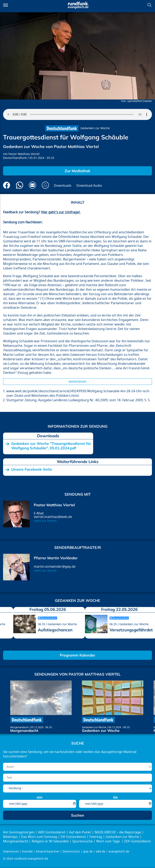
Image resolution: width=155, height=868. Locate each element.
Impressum (11, 852)
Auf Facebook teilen (7, 185)
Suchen (149, 5)
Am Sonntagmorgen (19, 832)
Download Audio (89, 186)
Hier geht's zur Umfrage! (61, 212)
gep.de (88, 852)
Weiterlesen (78, 382)
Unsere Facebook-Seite (32, 469)
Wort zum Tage (108, 841)
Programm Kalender (77, 655)
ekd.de (101, 852)
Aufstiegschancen (55, 630)
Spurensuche (83, 841)
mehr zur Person (45, 521)
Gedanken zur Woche (95, 128)
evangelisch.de (119, 852)
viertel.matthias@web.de (53, 517)
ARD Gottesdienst (52, 832)
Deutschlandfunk (15, 158)
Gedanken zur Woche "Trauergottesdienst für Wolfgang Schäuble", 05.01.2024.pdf (51, 446)
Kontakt (27, 852)
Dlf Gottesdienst (73, 837)
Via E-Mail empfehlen (32, 185)
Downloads (63, 186)
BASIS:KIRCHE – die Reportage (118, 832)
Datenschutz (71, 852)
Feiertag (96, 837)
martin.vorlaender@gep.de (55, 567)
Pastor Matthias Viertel (24, 154)
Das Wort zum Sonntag (39, 837)
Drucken (45, 185)
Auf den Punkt (80, 832)
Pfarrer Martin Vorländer (56, 558)
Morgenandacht (19, 727)
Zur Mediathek (77, 171)
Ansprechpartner (48, 852)
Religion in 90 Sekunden (50, 841)
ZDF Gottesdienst (137, 841)
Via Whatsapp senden (20, 185)
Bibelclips (10, 837)
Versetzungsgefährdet (131, 630)
